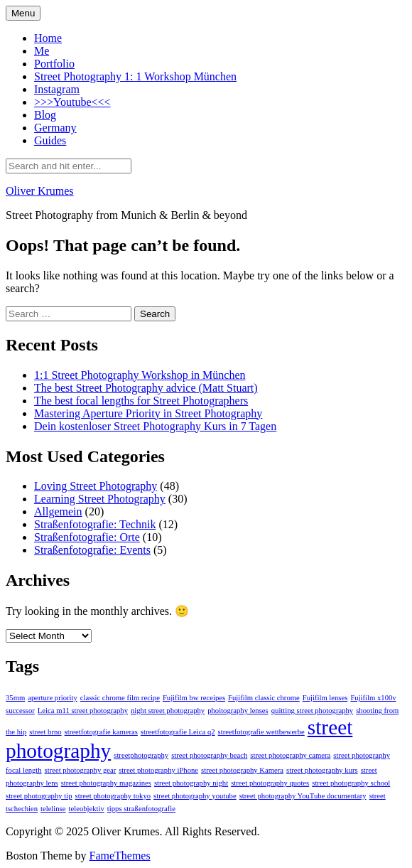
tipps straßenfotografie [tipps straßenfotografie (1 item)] (141, 809)
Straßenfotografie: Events (92, 550)
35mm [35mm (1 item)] (15, 698)
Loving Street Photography (96, 486)
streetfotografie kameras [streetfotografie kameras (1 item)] (101, 732)
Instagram (57, 89)
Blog (45, 115)
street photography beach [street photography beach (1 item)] (209, 755)
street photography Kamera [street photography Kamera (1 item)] (242, 770)
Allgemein (58, 511)
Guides (50, 140)
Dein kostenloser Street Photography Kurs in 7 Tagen (155, 426)
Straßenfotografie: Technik (95, 524)
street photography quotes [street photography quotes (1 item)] (270, 783)
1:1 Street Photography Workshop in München (140, 375)
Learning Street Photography (100, 499)
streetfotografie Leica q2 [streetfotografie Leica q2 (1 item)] (178, 732)
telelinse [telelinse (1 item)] (53, 809)
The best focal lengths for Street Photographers (141, 401)
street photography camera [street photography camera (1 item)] (290, 755)
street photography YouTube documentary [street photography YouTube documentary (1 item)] (303, 796)
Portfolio (54, 64)
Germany (55, 128)
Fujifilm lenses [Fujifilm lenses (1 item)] (325, 698)
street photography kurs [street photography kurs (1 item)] (322, 770)
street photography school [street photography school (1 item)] (351, 783)
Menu (23, 13)
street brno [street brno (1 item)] (45, 732)
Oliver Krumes (40, 191)
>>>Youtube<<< (72, 102)
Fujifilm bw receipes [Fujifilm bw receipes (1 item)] (194, 698)
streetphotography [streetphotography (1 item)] (141, 755)
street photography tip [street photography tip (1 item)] (39, 796)
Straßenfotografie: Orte (87, 537)
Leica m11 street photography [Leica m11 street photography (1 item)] (83, 711)
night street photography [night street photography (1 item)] (168, 711)
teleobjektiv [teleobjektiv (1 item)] (87, 809)
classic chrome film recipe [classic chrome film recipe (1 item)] (120, 698)
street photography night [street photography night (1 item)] (191, 783)
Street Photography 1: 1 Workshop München (135, 76)
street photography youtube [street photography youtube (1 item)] (195, 796)
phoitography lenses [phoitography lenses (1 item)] (238, 711)
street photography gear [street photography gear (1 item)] (81, 770)
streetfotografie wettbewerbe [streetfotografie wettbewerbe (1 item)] (261, 732)
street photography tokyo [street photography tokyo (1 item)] (113, 796)
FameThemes (119, 856)
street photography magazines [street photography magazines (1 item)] (106, 783)
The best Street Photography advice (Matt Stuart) (146, 388)
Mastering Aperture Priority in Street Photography (148, 413)
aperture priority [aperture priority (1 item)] (53, 698)
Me (42, 51)
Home (48, 38)
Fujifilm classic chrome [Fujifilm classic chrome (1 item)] (264, 698)
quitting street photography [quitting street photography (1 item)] (312, 711)
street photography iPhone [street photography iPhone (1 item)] (158, 770)
